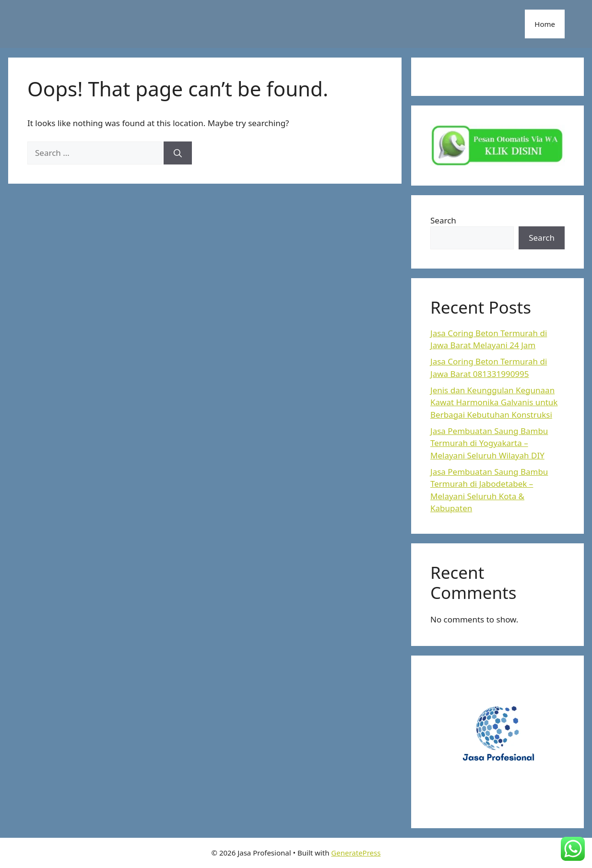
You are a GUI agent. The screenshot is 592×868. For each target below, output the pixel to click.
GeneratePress (356, 853)
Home (545, 24)
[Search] (178, 153)
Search (443, 220)
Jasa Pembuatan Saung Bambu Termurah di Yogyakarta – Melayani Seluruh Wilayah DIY (489, 443)
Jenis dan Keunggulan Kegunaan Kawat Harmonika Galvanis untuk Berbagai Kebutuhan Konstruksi (494, 402)
